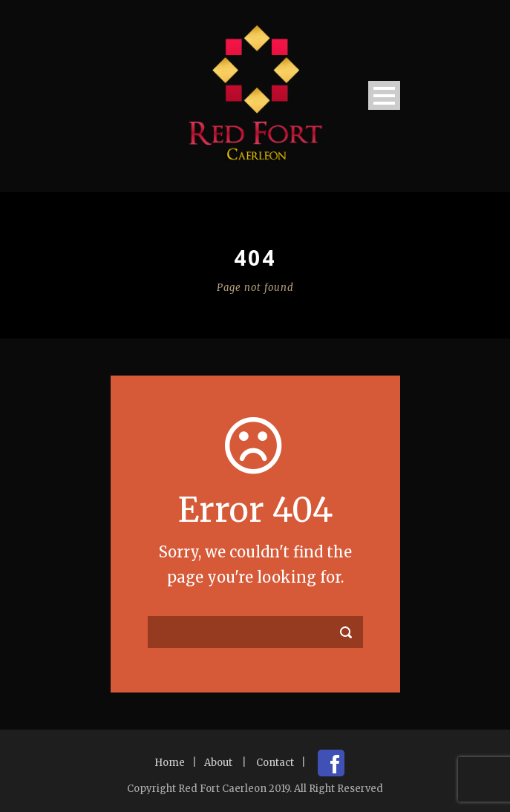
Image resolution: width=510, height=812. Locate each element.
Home (170, 763)
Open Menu (384, 95)
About (218, 763)
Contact (275, 763)
